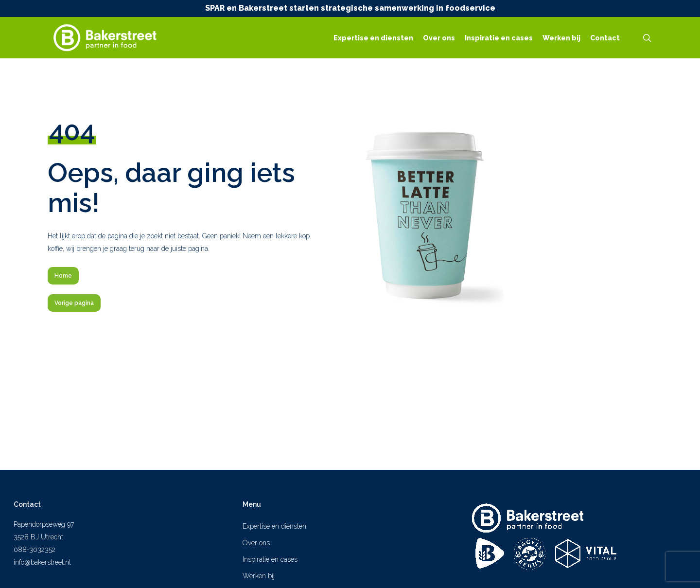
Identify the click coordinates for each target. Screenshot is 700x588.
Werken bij (259, 576)
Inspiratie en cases (270, 559)
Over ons (256, 543)
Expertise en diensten (274, 526)
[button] (63, 276)
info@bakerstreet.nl (42, 562)
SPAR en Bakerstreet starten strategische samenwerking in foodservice (350, 8)
